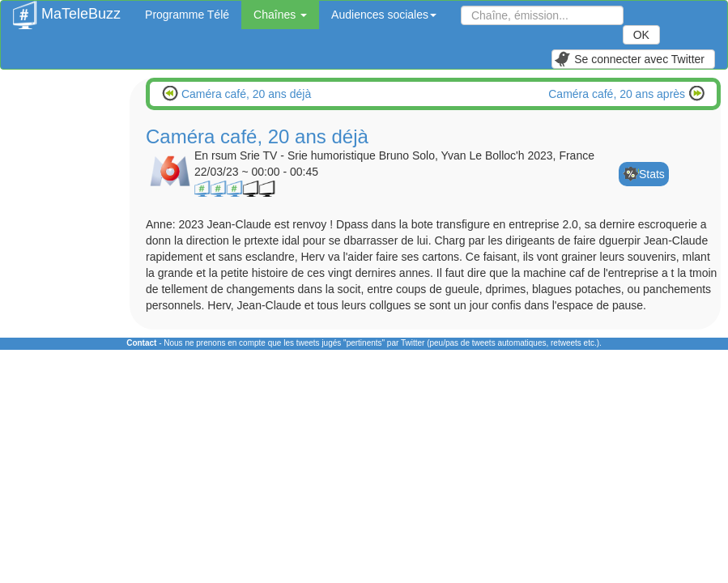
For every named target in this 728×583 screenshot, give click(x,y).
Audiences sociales (384, 15)
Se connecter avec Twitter (629, 59)
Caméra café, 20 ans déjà (245, 94)
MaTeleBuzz (67, 9)
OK (641, 35)
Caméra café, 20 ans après (618, 94)
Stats (652, 174)
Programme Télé (187, 15)
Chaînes (280, 15)
